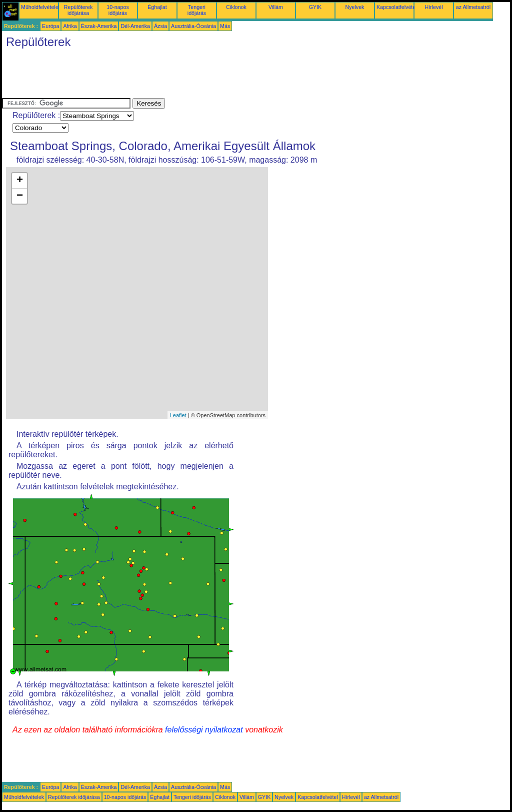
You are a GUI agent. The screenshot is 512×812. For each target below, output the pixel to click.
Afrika (70, 26)
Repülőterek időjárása (78, 10)
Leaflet (178, 415)
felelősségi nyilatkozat (204, 730)
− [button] (20, 196)
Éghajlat (157, 7)
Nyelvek (355, 7)
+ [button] (20, 181)
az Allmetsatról (473, 7)
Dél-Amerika (135, 26)
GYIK (315, 7)
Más (225, 26)
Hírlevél (433, 7)
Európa (50, 26)
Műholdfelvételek (41, 7)
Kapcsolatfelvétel (397, 7)
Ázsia (160, 26)
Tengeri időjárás (197, 10)
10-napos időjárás (117, 10)
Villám (276, 7)
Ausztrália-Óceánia (193, 26)
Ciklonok (236, 7)
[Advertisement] (184, 76)
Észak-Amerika (99, 26)
